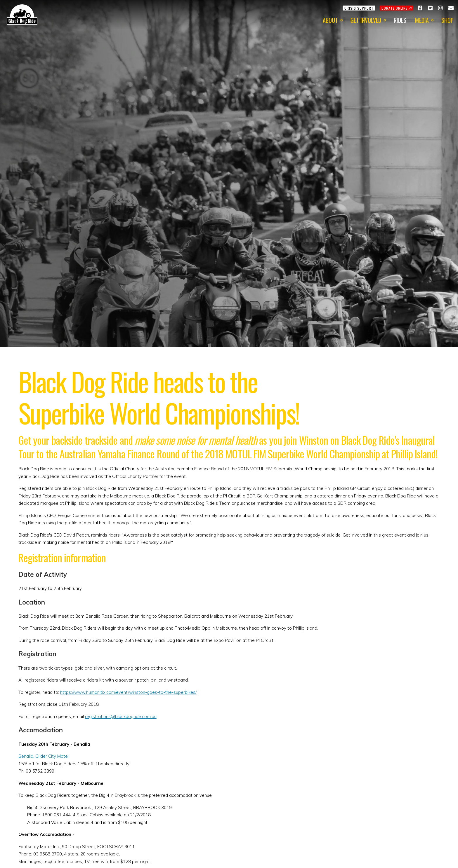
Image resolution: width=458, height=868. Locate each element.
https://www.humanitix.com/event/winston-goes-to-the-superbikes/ (128, 692)
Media (422, 20)
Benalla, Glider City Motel (44, 756)
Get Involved (366, 20)
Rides (400, 20)
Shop (447, 20)
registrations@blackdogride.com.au (121, 716)
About (330, 20)
